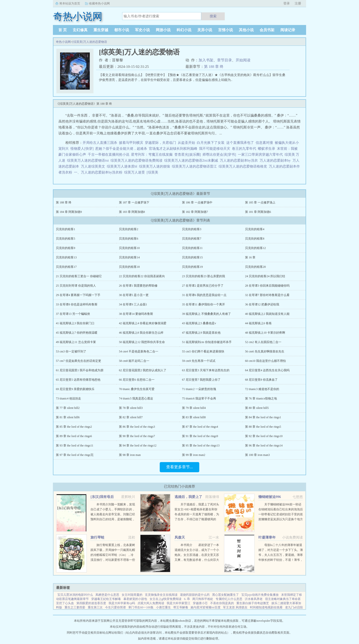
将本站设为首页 (70, 3)
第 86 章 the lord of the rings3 (137, 427)
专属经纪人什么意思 (229, 599)
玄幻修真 (80, 30)
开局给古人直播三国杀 (100, 143)
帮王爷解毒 (181, 607)
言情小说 (225, 30)
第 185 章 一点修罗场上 (260, 202)
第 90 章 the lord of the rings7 (137, 436)
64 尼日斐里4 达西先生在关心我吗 (267, 370)
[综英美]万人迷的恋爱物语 (90, 42)
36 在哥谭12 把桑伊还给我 (262, 304)
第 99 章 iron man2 (194, 455)
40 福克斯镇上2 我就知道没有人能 (267, 314)
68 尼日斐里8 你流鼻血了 (261, 380)
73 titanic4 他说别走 (68, 398)
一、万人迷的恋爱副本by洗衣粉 (99, 172)
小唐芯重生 (163, 607)
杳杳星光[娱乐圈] (188, 155)
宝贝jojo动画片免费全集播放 (260, 595)
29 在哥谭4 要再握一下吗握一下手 (78, 295)
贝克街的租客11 (192, 248)
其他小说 (246, 30)
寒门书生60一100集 (141, 607)
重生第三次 (95, 607)
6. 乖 (187, 599)
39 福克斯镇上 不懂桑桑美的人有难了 (206, 314)
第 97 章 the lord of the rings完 (75, 455)
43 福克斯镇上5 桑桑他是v (199, 323)
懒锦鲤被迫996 (270, 497)
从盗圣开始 (186, 143)
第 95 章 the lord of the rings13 (201, 446)
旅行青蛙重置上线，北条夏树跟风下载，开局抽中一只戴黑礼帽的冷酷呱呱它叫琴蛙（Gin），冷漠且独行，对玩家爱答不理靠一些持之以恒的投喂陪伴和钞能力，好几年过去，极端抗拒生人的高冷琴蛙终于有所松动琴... (113, 560)
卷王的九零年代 (244, 149)
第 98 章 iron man (130, 455)
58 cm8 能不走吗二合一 (134, 361)
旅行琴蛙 (97, 537)
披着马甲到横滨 (131, 143)
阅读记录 (288, 30)
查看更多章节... (179, 467)
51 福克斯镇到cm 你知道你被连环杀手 (207, 342)
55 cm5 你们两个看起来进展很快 (203, 351)
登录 (287, 3)
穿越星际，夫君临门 (160, 143)
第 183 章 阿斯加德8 (132, 212)
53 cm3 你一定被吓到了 (71, 351)
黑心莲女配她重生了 (225, 595)
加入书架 (206, 60)
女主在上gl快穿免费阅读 (166, 599)
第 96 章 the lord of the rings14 (264, 446)
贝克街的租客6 (129, 239)
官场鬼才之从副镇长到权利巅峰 (173, 149)
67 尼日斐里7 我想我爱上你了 (201, 380)
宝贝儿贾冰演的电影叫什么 (75, 595)
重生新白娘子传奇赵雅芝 (253, 603)
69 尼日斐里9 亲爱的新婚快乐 (75, 389)
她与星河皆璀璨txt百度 (206, 607)
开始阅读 (243, 60)
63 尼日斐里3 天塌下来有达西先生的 (206, 370)
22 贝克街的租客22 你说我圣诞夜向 (142, 276)
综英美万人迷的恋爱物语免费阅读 (137, 161)
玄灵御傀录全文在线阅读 (161, 595)
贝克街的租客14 (129, 257)
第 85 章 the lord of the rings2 (74, 427)
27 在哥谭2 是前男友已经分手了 (203, 286)
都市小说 (122, 30)
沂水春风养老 (254, 599)
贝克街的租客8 (255, 239)
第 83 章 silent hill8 (194, 417)
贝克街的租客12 (255, 248)
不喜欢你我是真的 (222, 603)
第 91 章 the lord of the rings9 (200, 436)
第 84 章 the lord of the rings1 (263, 417)
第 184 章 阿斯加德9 (69, 212)
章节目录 (224, 60)
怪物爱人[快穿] (82, 149)
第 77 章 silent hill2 (68, 408)
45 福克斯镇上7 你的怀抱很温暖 (77, 333)
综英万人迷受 (135, 172)
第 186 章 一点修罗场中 (197, 202)
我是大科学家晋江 (179, 603)
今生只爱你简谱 (115, 607)
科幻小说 (184, 30)
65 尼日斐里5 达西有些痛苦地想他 (78, 380)
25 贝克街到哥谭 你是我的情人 (76, 286)
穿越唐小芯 (200, 603)
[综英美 (153, 172)
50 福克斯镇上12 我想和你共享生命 (142, 342)
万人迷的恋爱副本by (276, 161)
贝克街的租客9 (66, 248)
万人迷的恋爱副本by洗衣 (240, 161)
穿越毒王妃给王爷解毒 (106, 599)
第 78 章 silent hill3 (131, 408)
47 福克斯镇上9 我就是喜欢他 (201, 333)
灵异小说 (205, 30)
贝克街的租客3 (192, 229)
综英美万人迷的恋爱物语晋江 (195, 166)
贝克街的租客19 (192, 267)
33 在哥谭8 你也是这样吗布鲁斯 (77, 304)
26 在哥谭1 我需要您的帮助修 (138, 286)
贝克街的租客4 (255, 229)
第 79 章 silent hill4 (194, 408)
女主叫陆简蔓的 (132, 595)
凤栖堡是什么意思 (107, 595)
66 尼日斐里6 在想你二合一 (137, 380)
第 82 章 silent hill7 (131, 417)
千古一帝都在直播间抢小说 (109, 155)
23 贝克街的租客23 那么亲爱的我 (203, 276)
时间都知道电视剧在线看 (266, 607)
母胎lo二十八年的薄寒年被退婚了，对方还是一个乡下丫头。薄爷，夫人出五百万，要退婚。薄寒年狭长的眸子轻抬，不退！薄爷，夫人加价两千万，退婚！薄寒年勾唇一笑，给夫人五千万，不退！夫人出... (281, 560)
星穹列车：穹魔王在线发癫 (152, 155)
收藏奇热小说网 (99, 3)
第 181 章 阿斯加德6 (258, 212)
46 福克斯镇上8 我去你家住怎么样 (141, 333)
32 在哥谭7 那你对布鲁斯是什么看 (267, 295)
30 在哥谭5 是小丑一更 (134, 295)
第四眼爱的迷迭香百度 (91, 603)
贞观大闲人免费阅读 (151, 603)
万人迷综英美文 (94, 166)
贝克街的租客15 (192, 257)
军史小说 (142, 30)
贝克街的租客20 (255, 267)
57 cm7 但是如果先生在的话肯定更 (79, 361)
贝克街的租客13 (66, 257)
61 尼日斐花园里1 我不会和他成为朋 (80, 370)
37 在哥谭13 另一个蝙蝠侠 (73, 314)
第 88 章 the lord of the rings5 (263, 427)
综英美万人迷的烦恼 (155, 166)
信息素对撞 (264, 143)
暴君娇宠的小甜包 (135, 599)
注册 (298, 3)
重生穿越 (101, 30)
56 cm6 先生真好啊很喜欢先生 (265, 351)
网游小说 (163, 30)
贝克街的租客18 (129, 267)
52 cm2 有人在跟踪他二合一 (263, 342)
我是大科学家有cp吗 (122, 603)
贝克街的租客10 (129, 248)
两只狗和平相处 (203, 599)
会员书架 (267, 30)
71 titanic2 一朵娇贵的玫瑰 (199, 389)
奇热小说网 (63, 42)
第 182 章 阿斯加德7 (195, 212)
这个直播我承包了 (240, 143)
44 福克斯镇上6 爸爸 (258, 323)
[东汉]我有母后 (102, 497)
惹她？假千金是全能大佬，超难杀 (121, 149)
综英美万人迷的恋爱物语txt (89, 161)
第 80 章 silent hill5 (257, 408)
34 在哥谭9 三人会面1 (133, 304)
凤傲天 (180, 537)
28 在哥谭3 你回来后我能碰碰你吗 (267, 286)
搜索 (213, 16)
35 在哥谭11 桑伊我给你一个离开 (203, 304)
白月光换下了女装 (211, 143)
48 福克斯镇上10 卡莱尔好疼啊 (265, 333)
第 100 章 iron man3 (257, 455)
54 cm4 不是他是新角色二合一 (139, 351)
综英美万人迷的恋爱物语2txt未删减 (192, 161)
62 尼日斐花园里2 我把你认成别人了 (143, 370)
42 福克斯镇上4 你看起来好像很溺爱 (143, 323)
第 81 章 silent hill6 (68, 417)
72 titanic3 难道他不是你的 (262, 389)
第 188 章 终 (214, 67)
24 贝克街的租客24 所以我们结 (265, 276)
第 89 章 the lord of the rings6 (74, 436)
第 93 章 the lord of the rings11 (75, 446)
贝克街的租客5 (66, 239)
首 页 (63, 30)
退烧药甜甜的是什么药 (195, 595)
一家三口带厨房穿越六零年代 (260, 155)
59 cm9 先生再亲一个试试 (199, 361)
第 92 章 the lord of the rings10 (264, 436)
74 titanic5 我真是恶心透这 (136, 398)
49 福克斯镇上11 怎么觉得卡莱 (76, 342)
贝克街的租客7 (192, 239)
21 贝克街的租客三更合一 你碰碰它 (79, 276)
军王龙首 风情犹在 (235, 607)
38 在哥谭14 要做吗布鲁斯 (136, 314)
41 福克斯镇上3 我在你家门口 (75, 323)
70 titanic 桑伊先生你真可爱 (137, 389)
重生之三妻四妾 (75, 607)
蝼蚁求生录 (267, 149)
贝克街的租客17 (66, 267)
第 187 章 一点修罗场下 (134, 202)
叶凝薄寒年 (267, 537)
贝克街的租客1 (66, 229)
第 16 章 (250, 257)
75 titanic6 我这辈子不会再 (199, 398)
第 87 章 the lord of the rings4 (200, 427)
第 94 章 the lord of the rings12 (138, 446)
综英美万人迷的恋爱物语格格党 (244, 166)
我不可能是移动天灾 (215, 149)
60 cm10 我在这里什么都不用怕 (265, 361)
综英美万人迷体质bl (123, 166)
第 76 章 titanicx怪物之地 (261, 398)
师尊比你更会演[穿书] (219, 155)
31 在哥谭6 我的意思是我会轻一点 (204, 295)
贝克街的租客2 (129, 229)
